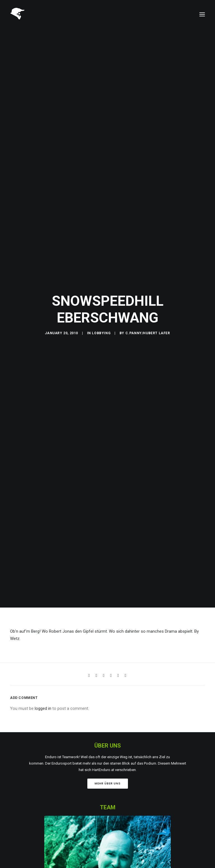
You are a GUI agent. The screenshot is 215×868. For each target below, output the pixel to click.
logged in (43, 696)
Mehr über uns (108, 771)
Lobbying (101, 327)
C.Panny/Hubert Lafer (148, 327)
